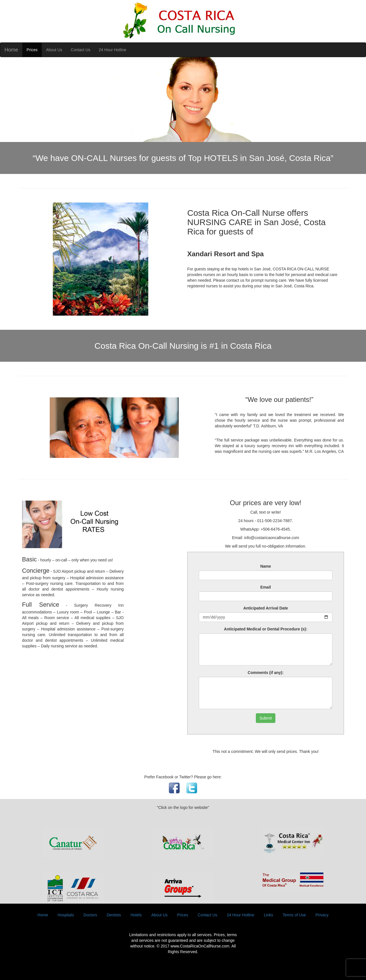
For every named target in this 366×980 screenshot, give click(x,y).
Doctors (90, 915)
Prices (32, 50)
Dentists (114, 915)
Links (268, 915)
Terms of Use (294, 915)
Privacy (322, 915)
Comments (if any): (266, 673)
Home (11, 50)
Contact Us (81, 50)
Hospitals (66, 915)
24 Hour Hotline (113, 50)
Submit (266, 718)
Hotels (136, 915)
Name (265, 566)
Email (266, 587)
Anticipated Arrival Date (265, 608)
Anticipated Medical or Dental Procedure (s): (266, 629)
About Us (54, 50)
